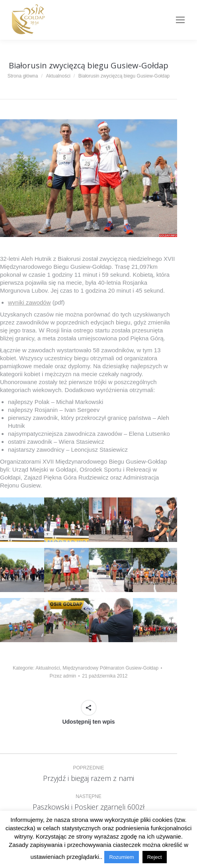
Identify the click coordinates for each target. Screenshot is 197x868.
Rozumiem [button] (121, 857)
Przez (63, 676)
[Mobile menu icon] (180, 20)
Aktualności (48, 668)
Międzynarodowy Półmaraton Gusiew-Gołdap (110, 668)
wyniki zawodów (29, 302)
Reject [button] (155, 857)
